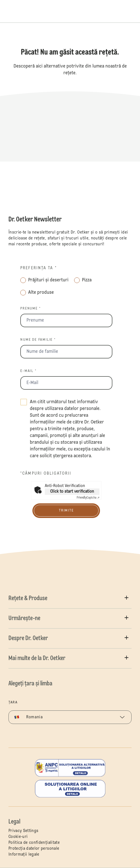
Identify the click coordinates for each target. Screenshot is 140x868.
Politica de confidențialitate (34, 843)
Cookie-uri (18, 837)
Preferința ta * (39, 268)
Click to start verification (72, 492)
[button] (70, 598)
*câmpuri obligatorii (46, 474)
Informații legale (24, 854)
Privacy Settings (24, 831)
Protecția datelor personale (34, 849)
